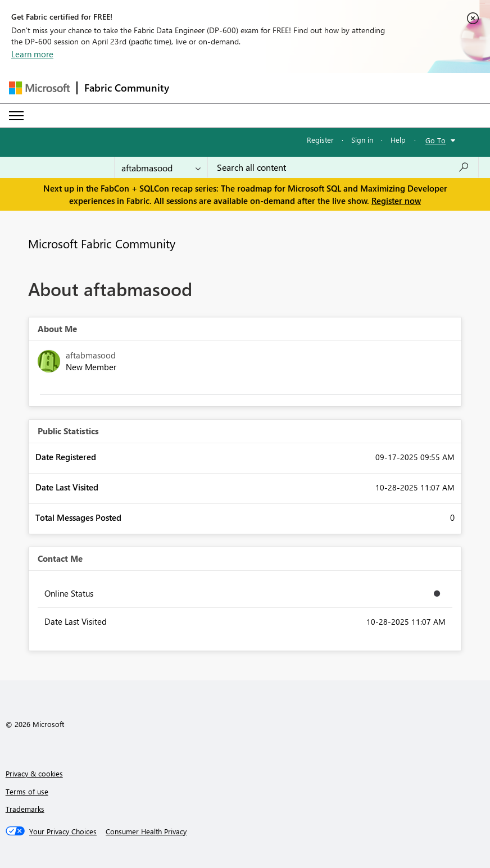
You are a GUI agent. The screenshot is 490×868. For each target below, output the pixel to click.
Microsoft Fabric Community (102, 243)
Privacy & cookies (34, 773)
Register (320, 140)
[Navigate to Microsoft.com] (39, 88)
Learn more (32, 54)
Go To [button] (435, 140)
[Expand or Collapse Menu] (16, 116)
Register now (396, 201)
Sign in (362, 140)
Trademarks (25, 809)
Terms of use (27, 791)
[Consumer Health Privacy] (146, 831)
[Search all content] (343, 167)
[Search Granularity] (161, 167)
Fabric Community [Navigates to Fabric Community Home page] (127, 88)
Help (398, 140)
